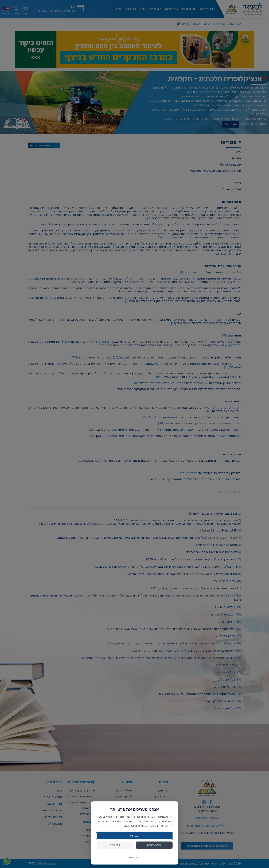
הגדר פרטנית (154, 845)
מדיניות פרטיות (134, 857)
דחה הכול (115, 845)
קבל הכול (134, 836)
